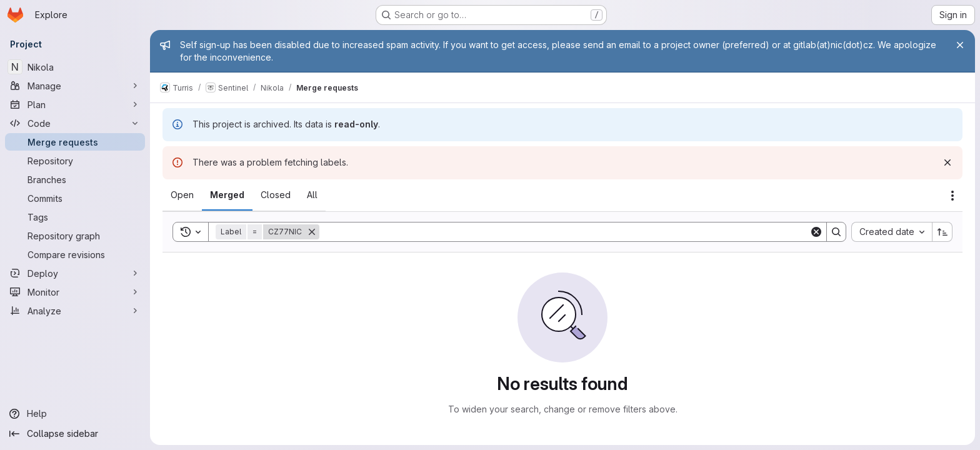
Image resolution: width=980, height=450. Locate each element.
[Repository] (75, 161)
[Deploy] (75, 273)
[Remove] (312, 232)
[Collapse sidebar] (75, 434)
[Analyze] (75, 311)
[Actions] (952, 196)
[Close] (960, 45)
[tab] (182, 195)
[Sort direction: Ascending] (942, 232)
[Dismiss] (947, 162)
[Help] (75, 414)
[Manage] (75, 86)
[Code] (75, 123)
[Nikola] (75, 67)
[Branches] (75, 179)
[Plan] (75, 104)
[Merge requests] (75, 142)
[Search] (564, 232)
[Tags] (75, 217)
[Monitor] (75, 292)
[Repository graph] (75, 236)
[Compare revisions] (75, 254)
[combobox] (892, 232)
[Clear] (816, 232)
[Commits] (75, 198)
